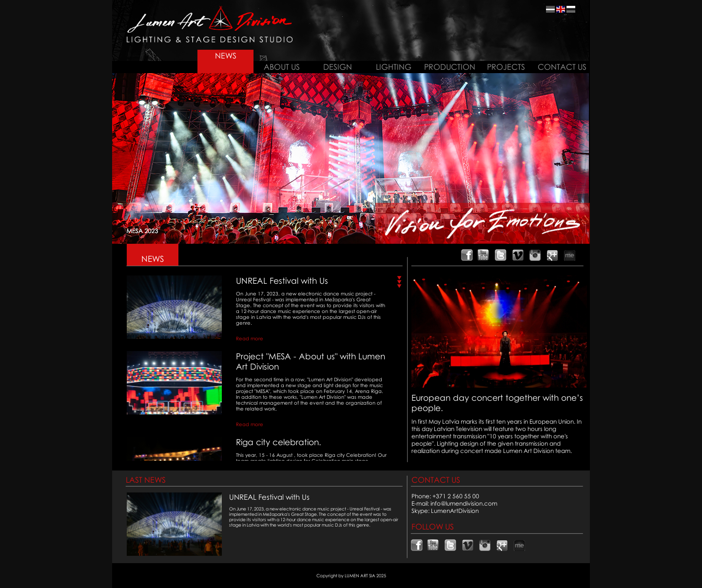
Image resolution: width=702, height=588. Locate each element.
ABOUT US (282, 67)
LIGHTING (394, 67)
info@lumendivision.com (464, 503)
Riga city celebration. (279, 442)
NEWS (226, 56)
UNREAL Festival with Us (282, 281)
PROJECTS (506, 67)
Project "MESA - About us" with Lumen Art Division (311, 361)
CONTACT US (562, 67)
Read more (250, 338)
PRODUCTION (450, 67)
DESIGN (338, 67)
